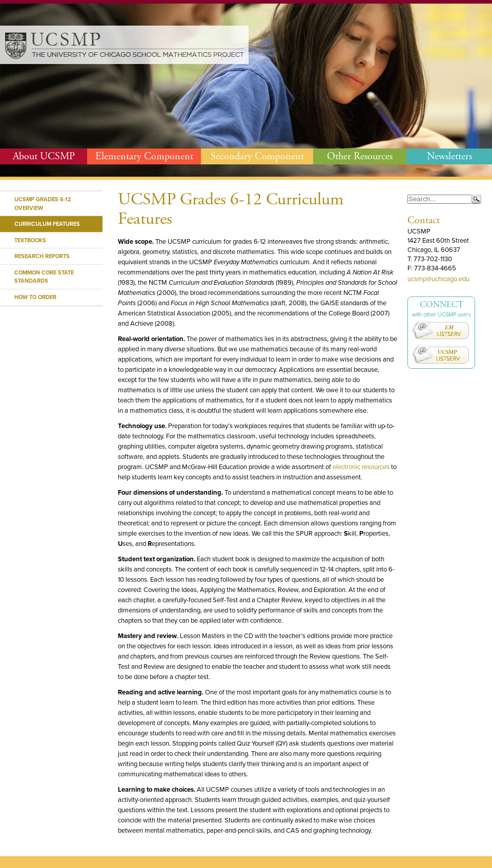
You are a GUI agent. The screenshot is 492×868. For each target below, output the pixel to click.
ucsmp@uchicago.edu (438, 279)
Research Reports (42, 256)
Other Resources (360, 156)
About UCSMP (44, 156)
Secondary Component (257, 156)
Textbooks (30, 240)
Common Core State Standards (44, 277)
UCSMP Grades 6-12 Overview (43, 204)
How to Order (35, 297)
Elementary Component (144, 156)
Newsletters (449, 156)
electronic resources (361, 467)
